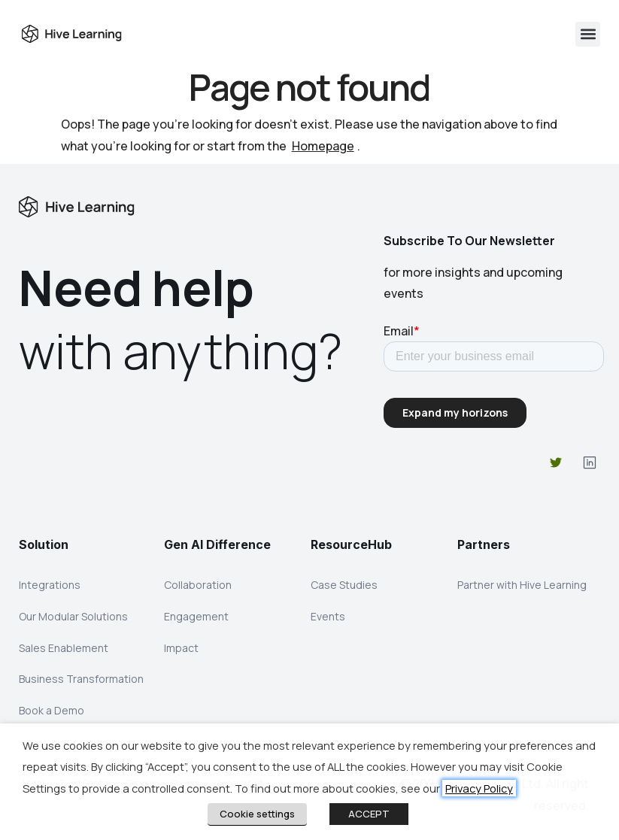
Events (328, 616)
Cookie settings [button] (257, 814)
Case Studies (344, 585)
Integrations (50, 585)
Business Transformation (81, 679)
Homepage (323, 146)
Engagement (196, 616)
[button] (588, 34)
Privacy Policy (479, 788)
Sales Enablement (64, 648)
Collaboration (198, 585)
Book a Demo (52, 711)
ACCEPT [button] (369, 814)
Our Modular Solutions (73, 616)
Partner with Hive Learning (522, 585)
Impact (181, 648)
